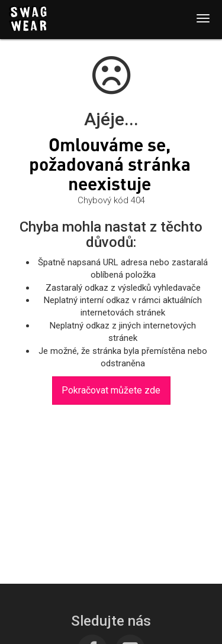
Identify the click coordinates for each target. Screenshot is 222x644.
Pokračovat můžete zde (111, 390)
